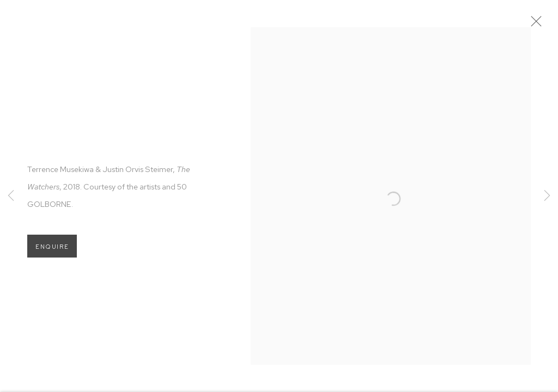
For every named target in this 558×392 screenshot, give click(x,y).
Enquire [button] (52, 251)
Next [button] (547, 196)
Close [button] (541, 24)
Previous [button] (11, 196)
